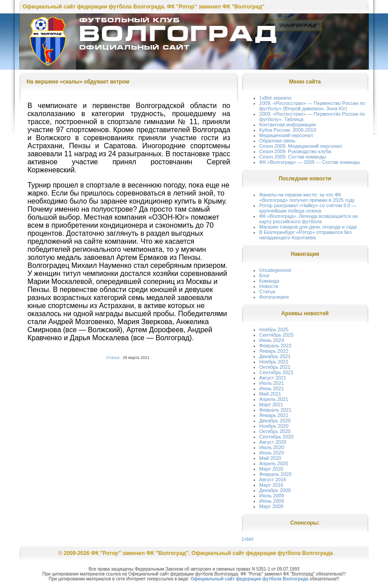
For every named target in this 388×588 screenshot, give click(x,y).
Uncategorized (275, 270)
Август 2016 (273, 480)
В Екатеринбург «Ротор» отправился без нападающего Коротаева (306, 235)
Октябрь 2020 (275, 431)
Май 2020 (270, 458)
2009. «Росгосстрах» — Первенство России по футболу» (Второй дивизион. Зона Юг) (312, 106)
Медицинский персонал (286, 135)
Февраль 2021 (275, 410)
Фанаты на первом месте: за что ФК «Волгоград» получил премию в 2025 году (307, 197)
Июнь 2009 (272, 501)
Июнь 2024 (272, 340)
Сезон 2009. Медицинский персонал (301, 146)
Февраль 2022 (275, 346)
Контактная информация (288, 125)
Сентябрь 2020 (277, 437)
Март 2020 (271, 469)
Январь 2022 (274, 351)
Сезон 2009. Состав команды (293, 157)
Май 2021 (270, 394)
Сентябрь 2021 (277, 372)
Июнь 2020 (272, 453)
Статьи (113, 358)
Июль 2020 (272, 447)
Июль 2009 (272, 496)
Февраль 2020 (275, 474)
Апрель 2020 (274, 463)
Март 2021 (271, 405)
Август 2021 (273, 378)
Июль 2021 (272, 383)
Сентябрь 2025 (277, 335)
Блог (265, 275)
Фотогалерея (274, 297)
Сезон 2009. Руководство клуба (295, 151)
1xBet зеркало (275, 98)
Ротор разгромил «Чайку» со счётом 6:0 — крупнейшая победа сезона (308, 208)
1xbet (248, 539)
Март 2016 (271, 485)
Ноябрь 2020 (274, 426)
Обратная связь (277, 141)
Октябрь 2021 (275, 367)
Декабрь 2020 (275, 421)
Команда (269, 281)
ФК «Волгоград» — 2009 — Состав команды (310, 162)
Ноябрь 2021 (274, 362)
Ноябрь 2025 (274, 329)
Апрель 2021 (274, 399)
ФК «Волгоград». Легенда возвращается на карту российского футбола (309, 219)
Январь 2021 (274, 415)
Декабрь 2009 (275, 490)
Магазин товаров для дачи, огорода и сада (308, 227)
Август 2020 (273, 442)
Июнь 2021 (272, 388)
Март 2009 (271, 506)
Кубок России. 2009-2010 (288, 130)
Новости (269, 286)
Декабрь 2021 (275, 356)
